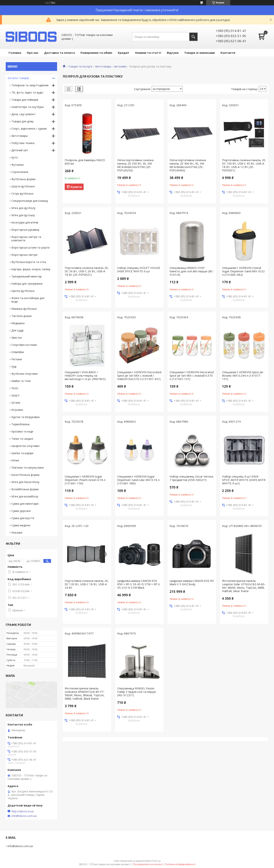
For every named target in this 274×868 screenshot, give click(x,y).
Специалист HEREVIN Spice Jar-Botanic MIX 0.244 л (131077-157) (243, 375)
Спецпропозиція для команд (30, 201)
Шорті (15, 395)
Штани (16, 403)
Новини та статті (148, 53)
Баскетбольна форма (25, 475)
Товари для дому (22, 121)
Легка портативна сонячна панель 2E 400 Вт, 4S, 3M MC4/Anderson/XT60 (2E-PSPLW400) (188, 165)
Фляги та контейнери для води (28, 300)
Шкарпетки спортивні (25, 446)
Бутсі (15, 157)
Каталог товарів (18, 78)
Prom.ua (156, 861)
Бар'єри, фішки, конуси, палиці (31, 269)
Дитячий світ (20, 150)
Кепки (15, 460)
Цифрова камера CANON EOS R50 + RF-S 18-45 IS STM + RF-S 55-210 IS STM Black (139, 584)
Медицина (18, 323)
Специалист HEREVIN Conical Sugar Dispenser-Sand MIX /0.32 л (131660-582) (243, 271)
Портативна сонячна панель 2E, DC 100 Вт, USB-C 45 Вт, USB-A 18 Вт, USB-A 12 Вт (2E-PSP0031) (244, 165)
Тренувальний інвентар (27, 276)
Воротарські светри (24, 255)
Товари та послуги (80, 67)
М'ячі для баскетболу (25, 482)
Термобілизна (20, 424)
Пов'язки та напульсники (27, 468)
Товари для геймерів (25, 100)
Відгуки (173, 53)
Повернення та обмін (96, 53)
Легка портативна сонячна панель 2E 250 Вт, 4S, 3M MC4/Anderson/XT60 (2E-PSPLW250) (135, 165)
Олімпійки (18, 352)
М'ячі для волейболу (25, 496)
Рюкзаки (17, 533)
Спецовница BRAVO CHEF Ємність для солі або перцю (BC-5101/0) (192, 271)
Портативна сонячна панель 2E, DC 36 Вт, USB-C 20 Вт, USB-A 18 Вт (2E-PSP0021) (87, 271)
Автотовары (103, 67)
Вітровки (17, 410)
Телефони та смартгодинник (30, 85)
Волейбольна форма (25, 489)
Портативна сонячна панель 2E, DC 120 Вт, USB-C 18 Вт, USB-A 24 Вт (87, 584)
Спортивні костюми (24, 345)
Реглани (17, 359)
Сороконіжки (20, 172)
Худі (14, 366)
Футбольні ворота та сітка (29, 262)
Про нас (33, 53)
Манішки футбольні (24, 309)
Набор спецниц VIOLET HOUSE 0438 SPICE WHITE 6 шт (139, 269)
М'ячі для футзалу (23, 215)
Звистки (17, 338)
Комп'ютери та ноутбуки (27, 107)
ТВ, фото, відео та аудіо (27, 92)
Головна (15, 53)
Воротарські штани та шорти (30, 247)
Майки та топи (21, 381)
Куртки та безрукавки (25, 417)
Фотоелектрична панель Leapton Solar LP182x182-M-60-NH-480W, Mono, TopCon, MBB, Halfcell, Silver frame (244, 586)
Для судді (17, 330)
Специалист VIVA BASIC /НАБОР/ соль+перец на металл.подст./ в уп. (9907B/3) (85, 375)
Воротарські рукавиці (25, 230)
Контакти (228, 53)
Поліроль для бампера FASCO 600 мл (85, 162)
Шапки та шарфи (22, 453)
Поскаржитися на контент (148, 864)
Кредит (124, 53)
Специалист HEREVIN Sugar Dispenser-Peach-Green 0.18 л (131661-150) (85, 480)
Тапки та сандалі (22, 439)
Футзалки (18, 165)
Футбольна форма (23, 179)
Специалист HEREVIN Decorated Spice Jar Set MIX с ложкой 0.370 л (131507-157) (192, 375)
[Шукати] (193, 37)
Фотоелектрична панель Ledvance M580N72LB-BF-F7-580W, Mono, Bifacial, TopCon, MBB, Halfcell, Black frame (85, 693)
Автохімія (120, 67)
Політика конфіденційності (180, 864)
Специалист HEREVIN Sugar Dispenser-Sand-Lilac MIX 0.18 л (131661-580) (138, 480)
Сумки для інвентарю (25, 504)
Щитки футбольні (23, 291)
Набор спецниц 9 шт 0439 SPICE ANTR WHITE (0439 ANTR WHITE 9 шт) (244, 480)
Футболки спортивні (25, 374)
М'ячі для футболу (23, 208)
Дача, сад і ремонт (23, 114)
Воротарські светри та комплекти (26, 239)
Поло (15, 388)
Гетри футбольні (22, 194)
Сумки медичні (21, 525)
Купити (76, 187)
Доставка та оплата (59, 53)
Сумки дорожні (21, 511)
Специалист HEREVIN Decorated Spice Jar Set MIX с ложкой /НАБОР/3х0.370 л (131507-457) (139, 375)
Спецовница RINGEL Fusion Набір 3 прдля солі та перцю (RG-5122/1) (137, 692)
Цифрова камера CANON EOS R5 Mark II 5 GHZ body (192, 582)
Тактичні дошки (22, 316)
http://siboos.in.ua (23, 811)
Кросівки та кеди (22, 431)
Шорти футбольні (23, 186)
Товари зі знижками (200, 53)
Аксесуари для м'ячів (25, 222)
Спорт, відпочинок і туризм (29, 129)
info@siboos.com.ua (24, 816)
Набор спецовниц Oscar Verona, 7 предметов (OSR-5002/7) (192, 478)
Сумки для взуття (23, 518)
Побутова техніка (23, 143)
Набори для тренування (27, 284)
